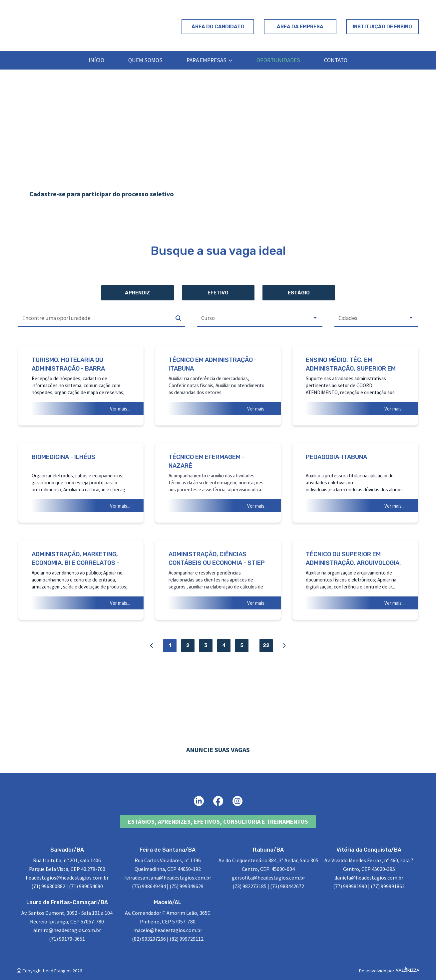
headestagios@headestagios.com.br (67, 878)
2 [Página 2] (188, 645)
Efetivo (218, 293)
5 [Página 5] (242, 645)
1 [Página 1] (170, 645)
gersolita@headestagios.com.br (268, 878)
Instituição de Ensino (382, 27)
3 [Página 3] (206, 645)
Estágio (299, 293)
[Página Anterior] (152, 646)
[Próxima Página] (284, 646)
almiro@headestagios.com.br (67, 930)
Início (96, 60)
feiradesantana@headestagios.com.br (168, 878)
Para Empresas (210, 60)
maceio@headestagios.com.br (168, 930)
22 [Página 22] (266, 645)
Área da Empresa (300, 27)
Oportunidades (278, 60)
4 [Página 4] (224, 645)
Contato (336, 60)
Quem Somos (145, 60)
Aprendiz (137, 293)
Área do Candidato (218, 27)
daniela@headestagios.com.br (369, 878)
